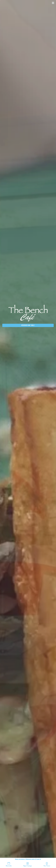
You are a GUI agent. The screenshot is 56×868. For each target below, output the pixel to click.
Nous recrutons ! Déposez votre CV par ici (28, 859)
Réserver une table (28, 325)
